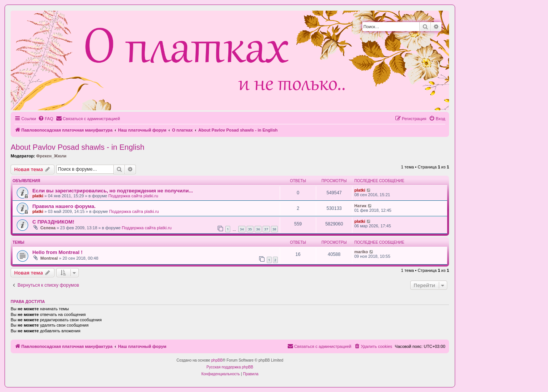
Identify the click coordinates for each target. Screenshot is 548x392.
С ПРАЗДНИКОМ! (53, 222)
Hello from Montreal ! (57, 252)
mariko (361, 252)
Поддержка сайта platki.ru (133, 196)
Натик (360, 206)
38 (274, 229)
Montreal (49, 258)
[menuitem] (46, 119)
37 (266, 229)
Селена (48, 228)
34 (242, 229)
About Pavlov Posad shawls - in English (77, 147)
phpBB (217, 360)
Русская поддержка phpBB (230, 367)
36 (258, 229)
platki (38, 196)
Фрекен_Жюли (51, 156)
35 (250, 229)
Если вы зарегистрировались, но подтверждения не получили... (113, 191)
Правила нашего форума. (64, 206)
